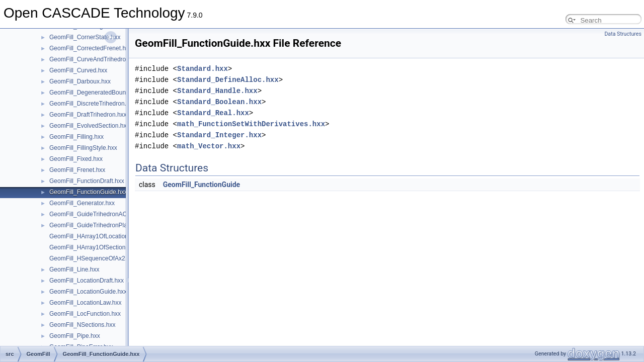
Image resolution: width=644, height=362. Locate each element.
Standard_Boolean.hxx (219, 102)
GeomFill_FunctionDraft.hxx (87, 181)
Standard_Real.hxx (213, 113)
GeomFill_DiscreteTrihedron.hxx (93, 104)
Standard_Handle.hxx (217, 91)
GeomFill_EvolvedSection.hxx (89, 126)
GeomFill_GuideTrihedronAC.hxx (94, 214)
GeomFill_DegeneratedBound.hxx (95, 93)
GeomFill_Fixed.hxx (76, 159)
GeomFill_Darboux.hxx (80, 81)
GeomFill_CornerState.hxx (85, 37)
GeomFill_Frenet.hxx (77, 170)
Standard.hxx (203, 69)
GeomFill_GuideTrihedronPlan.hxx (96, 225)
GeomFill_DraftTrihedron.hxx (88, 115)
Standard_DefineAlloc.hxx (228, 80)
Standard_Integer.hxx (219, 135)
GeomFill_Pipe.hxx (75, 336)
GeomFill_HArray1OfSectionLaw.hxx (98, 247)
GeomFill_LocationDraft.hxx (87, 281)
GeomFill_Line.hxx (74, 269)
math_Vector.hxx (209, 146)
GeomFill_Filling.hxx (76, 137)
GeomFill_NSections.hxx (82, 325)
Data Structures (623, 34)
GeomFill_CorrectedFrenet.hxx (91, 48)
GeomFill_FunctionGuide (202, 185)
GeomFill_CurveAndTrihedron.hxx (95, 59)
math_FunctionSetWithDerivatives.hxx (251, 124)
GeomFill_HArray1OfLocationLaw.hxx (100, 236)
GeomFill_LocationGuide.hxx (88, 292)
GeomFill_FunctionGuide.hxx (88, 192)
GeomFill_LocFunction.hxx (85, 314)
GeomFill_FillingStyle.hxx (83, 148)
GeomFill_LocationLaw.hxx (85, 303)
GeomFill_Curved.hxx (78, 70)
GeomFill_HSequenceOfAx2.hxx (93, 258)
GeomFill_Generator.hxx (82, 203)
